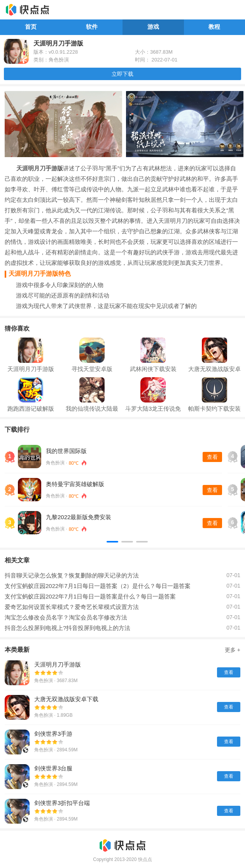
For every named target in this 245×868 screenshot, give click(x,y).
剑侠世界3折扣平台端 (62, 803)
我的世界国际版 (66, 451)
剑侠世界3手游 (53, 734)
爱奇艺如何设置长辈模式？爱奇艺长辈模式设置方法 (72, 607)
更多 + (233, 650)
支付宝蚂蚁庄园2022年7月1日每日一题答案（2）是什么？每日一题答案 (98, 586)
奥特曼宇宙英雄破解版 (75, 484)
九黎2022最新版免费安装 (79, 517)
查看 (212, 457)
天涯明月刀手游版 (58, 664)
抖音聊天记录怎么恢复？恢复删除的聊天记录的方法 (72, 575)
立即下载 (122, 74)
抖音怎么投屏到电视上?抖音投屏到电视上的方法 (67, 628)
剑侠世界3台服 (53, 768)
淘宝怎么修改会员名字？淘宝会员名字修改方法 (66, 617)
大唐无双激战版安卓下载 (66, 699)
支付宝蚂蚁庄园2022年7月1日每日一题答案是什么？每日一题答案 (90, 596)
